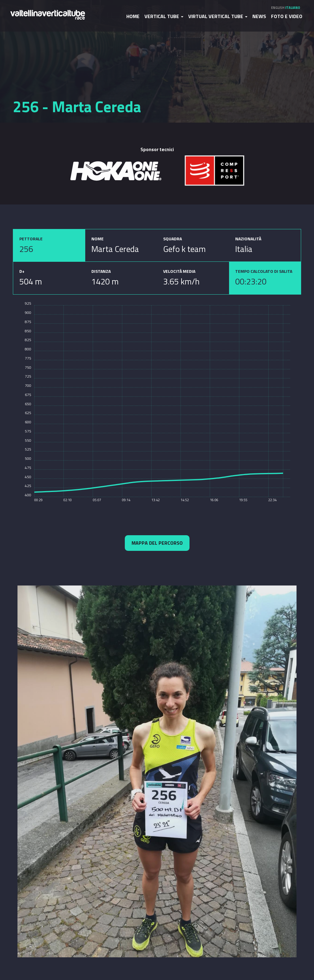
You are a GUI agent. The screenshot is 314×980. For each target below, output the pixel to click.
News (259, 16)
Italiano (293, 8)
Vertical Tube (164, 16)
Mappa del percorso (157, 543)
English (278, 8)
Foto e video (287, 16)
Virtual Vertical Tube (218, 16)
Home (133, 16)
